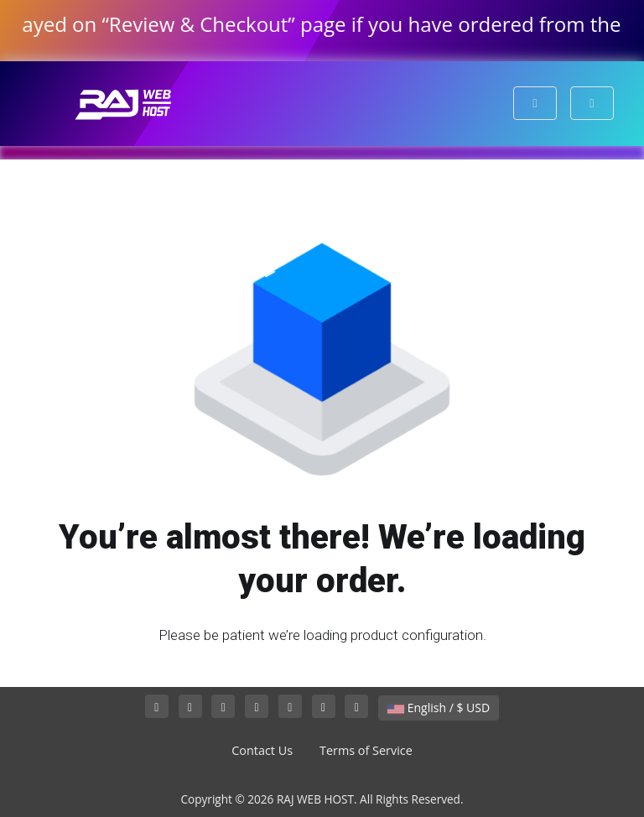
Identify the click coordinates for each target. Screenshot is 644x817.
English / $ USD (439, 708)
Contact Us (262, 750)
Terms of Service (366, 750)
